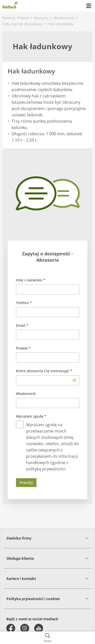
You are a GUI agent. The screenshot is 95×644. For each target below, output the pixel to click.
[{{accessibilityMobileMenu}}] (89, 6)
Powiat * (23, 348)
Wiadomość (26, 394)
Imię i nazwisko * (31, 280)
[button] (48, 538)
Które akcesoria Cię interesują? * (44, 371)
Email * (22, 325)
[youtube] (39, 628)
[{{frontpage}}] (10, 6)
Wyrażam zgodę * (31, 416)
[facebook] (11, 628)
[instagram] (25, 628)
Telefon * (24, 303)
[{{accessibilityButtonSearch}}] (48, 638)
